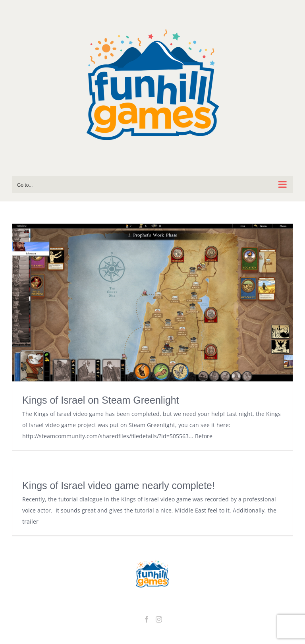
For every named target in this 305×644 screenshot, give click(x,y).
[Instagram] (159, 619)
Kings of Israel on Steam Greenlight (101, 400)
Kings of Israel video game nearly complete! (119, 485)
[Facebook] (147, 619)
